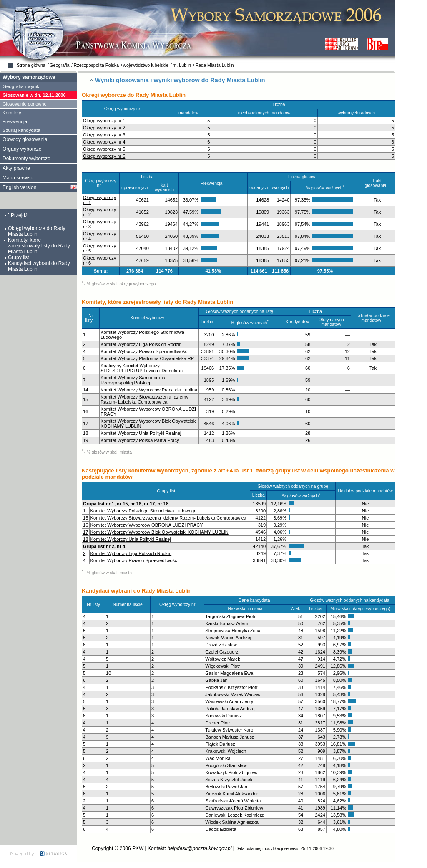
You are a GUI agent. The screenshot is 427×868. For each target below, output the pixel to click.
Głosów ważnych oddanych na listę (241, 312)
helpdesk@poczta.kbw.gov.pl (199, 848)
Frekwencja (213, 183)
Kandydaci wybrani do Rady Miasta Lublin (39, 266)
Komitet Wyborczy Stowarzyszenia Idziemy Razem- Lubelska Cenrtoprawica (168, 518)
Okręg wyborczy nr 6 (104, 156)
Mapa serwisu (18, 178)
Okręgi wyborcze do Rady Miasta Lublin (36, 231)
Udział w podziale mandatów (373, 318)
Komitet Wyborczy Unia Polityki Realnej (131, 539)
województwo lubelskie (146, 65)
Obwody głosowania (25, 139)
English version (19, 187)
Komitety (12, 113)
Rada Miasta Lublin (214, 65)
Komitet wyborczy (149, 318)
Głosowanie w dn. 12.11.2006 (34, 95)
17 (85, 532)
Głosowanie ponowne (25, 104)
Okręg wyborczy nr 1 (104, 121)
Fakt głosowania (377, 183)
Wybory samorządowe (29, 77)
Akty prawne (16, 168)
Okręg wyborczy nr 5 (104, 149)
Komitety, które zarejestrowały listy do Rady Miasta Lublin (39, 246)
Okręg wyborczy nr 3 (104, 135)
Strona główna (31, 65)
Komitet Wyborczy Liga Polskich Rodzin (131, 553)
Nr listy (90, 318)
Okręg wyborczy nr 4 (104, 142)
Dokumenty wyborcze (26, 159)
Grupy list (19, 257)
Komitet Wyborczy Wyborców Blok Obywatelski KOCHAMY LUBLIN (159, 532)
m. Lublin (182, 65)
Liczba (281, 105)
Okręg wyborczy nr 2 (104, 128)
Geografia (59, 65)
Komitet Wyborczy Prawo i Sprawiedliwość (134, 560)
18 (85, 539)
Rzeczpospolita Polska (96, 65)
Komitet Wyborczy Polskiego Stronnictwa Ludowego (144, 511)
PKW (138, 848)
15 (85, 518)
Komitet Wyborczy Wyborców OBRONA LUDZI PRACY (147, 525)
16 (85, 525)
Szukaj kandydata (21, 130)
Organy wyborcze (22, 149)
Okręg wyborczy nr (124, 109)
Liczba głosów (304, 177)
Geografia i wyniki (21, 86)
